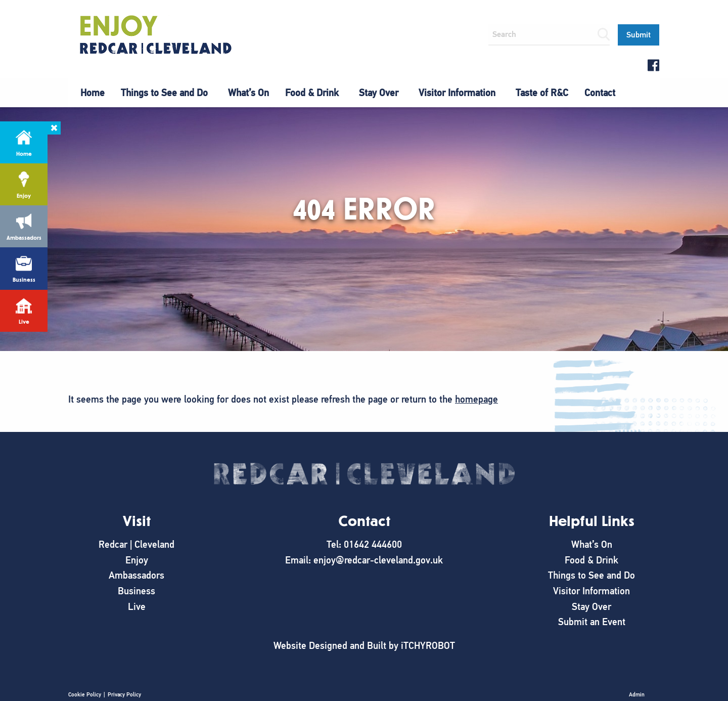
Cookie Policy (85, 694)
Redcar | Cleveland (136, 544)
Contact (600, 93)
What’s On (248, 93)
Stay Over (379, 93)
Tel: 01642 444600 (364, 544)
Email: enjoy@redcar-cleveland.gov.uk (364, 560)
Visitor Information (457, 93)
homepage (476, 399)
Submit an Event (592, 622)
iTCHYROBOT (428, 646)
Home (93, 93)
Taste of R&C (542, 93)
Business (136, 591)
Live (137, 607)
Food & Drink (312, 93)
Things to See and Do (164, 93)
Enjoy (137, 560)
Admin (637, 694)
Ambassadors (136, 575)
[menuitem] (93, 93)
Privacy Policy (124, 694)
